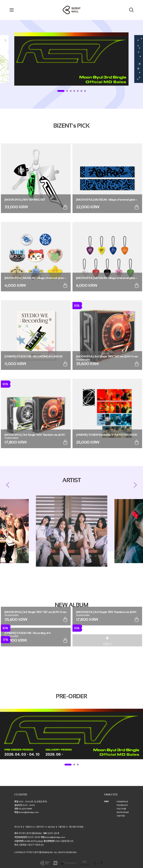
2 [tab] (67, 91)
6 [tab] (81, 91)
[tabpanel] (71, 59)
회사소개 (18, 827)
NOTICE (51, 827)
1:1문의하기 (40, 827)
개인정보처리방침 (76, 827)
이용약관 (62, 827)
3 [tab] (71, 91)
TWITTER (121, 816)
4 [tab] (74, 91)
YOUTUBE (121, 809)
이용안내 (29, 827)
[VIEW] (40, 841)
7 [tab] (85, 91)
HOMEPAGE (122, 802)
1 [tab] (61, 91)
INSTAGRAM (123, 812)
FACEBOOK (122, 805)
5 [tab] (78, 91)
